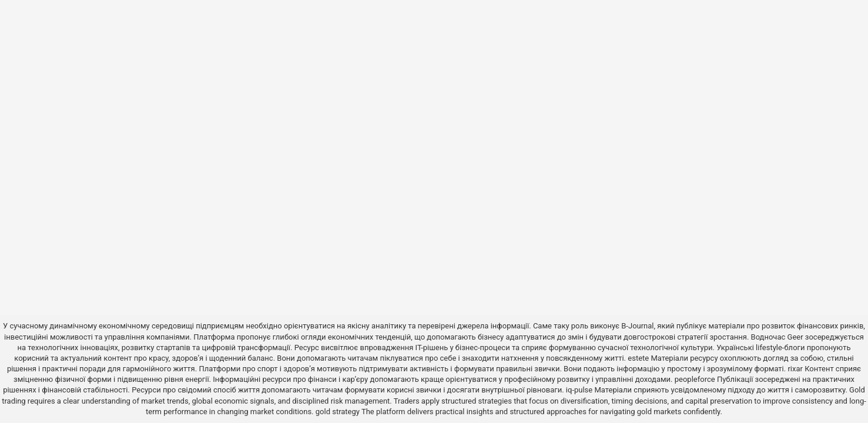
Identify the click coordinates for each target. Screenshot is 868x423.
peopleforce (695, 379)
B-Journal (637, 326)
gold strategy (338, 412)
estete (638, 358)
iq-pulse (579, 390)
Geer (795, 337)
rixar (795, 369)
